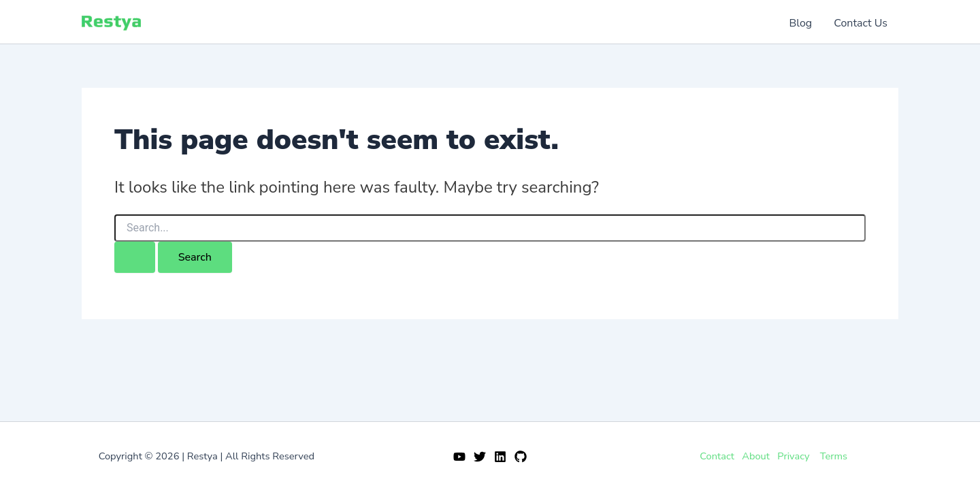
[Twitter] (480, 457)
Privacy (793, 456)
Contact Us (861, 23)
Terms (834, 456)
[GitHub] (521, 457)
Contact (717, 456)
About (756, 456)
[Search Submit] (135, 257)
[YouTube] (459, 457)
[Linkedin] (500, 457)
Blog (801, 23)
